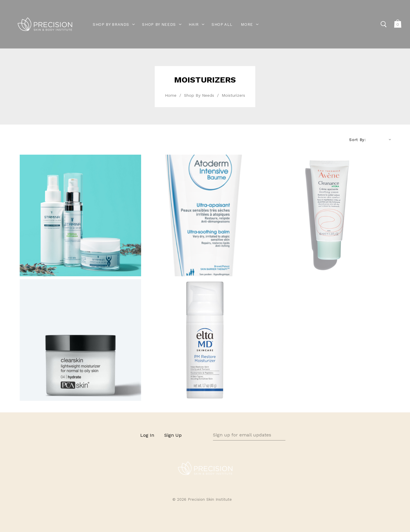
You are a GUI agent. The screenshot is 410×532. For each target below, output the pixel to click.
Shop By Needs (199, 95)
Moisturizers (233, 95)
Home (171, 95)
